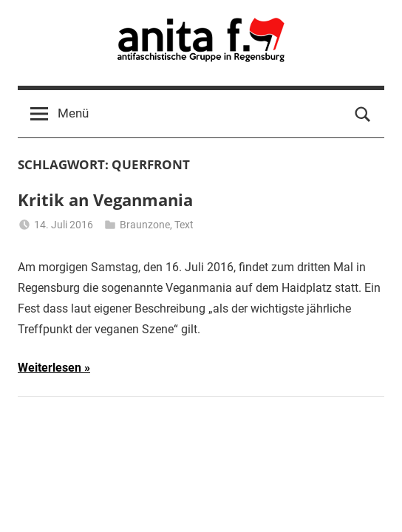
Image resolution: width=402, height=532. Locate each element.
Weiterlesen (50, 368)
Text (184, 225)
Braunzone (145, 225)
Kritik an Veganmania (105, 199)
